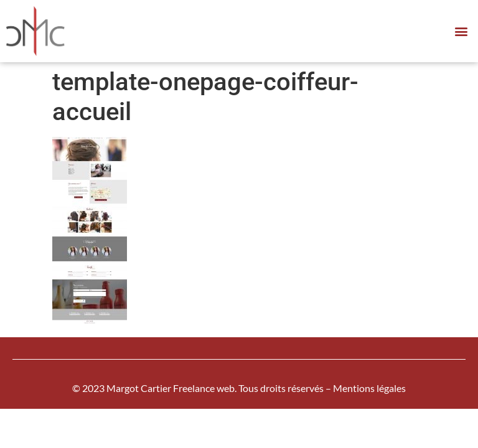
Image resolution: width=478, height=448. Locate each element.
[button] (462, 31)
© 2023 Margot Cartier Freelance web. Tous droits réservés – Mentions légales (239, 388)
